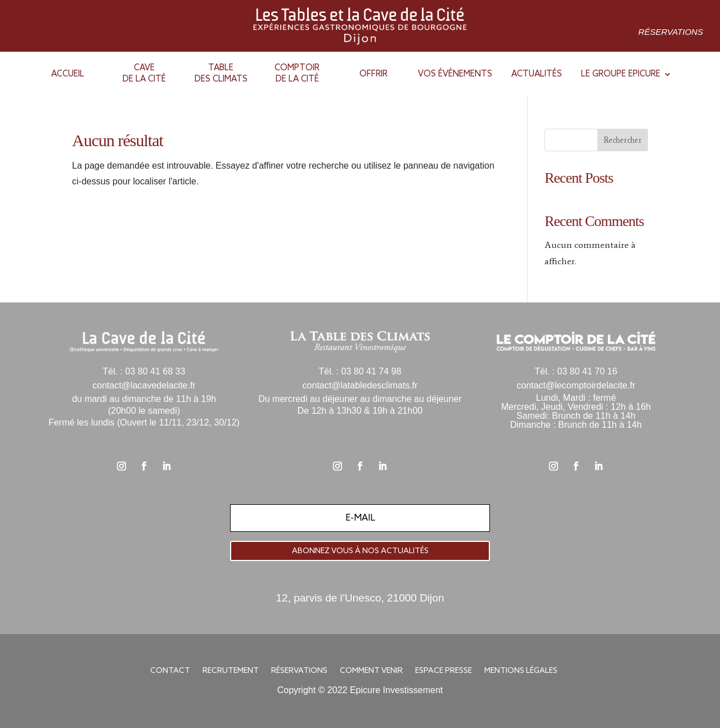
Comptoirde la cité (297, 74)
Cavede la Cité (144, 74)
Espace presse (444, 672)
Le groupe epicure (621, 74)
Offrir (373, 74)
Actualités (537, 74)
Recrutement (231, 672)
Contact (170, 672)
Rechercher (623, 140)
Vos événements (455, 74)
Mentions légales (521, 672)
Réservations (671, 32)
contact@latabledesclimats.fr (360, 385)
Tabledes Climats (221, 74)
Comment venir (371, 672)
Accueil (68, 74)
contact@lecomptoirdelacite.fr (576, 385)
